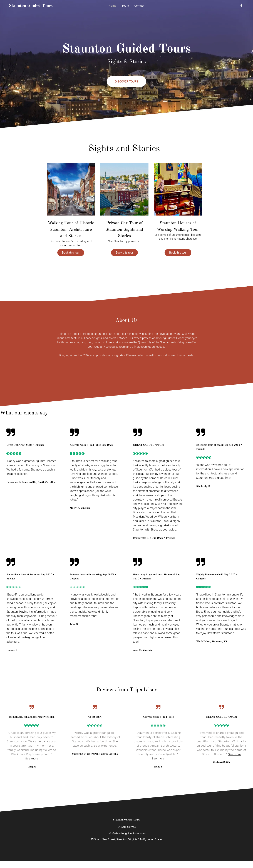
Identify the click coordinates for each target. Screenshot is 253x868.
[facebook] (241, 6)
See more (32, 758)
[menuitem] (112, 6)
